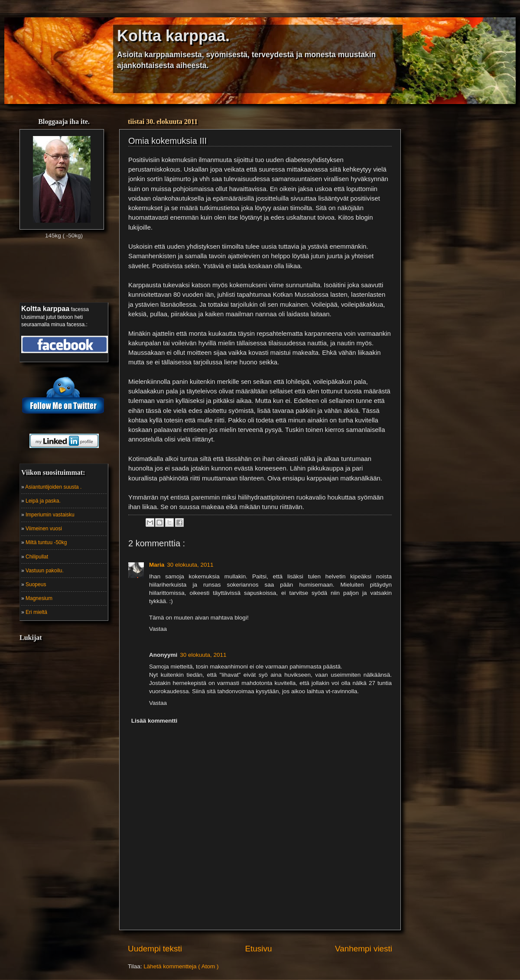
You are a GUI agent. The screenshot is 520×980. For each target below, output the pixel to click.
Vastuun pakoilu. (45, 571)
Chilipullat (37, 557)
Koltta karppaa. (173, 36)
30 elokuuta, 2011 (190, 565)
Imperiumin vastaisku (50, 515)
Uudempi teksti (155, 949)
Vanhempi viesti (364, 949)
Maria (157, 565)
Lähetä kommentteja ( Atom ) (181, 966)
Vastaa (158, 629)
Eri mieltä (36, 612)
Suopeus (36, 584)
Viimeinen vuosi (44, 529)
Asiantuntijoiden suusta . (53, 487)
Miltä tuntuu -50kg (46, 542)
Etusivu (259, 949)
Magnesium (39, 598)
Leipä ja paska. (43, 501)
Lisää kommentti (154, 721)
